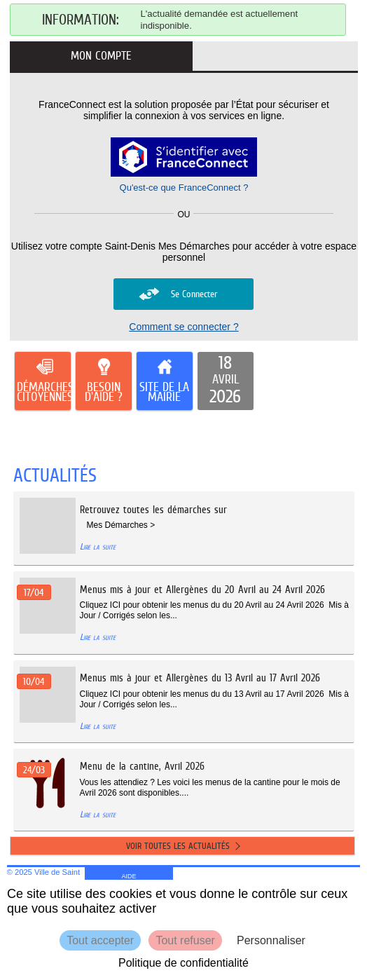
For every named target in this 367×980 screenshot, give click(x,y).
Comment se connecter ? (183, 327)
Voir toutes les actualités (178, 846)
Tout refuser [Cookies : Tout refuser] (185, 940)
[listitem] (226, 381)
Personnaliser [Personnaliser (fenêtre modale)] (271, 940)
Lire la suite (98, 546)
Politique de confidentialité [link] (183, 963)
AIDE (129, 876)
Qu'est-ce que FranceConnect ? (184, 188)
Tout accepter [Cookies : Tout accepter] (100, 940)
